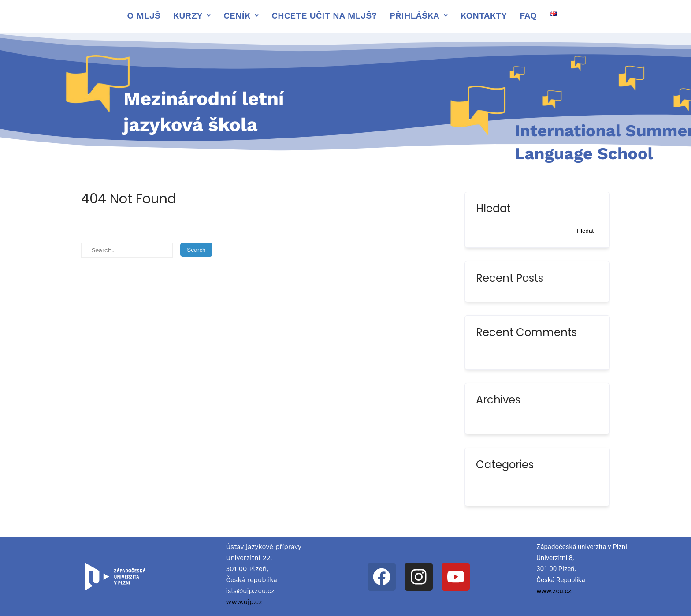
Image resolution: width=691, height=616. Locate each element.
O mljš (144, 15)
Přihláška (419, 15)
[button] (192, 15)
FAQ (528, 15)
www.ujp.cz (244, 602)
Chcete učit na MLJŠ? (324, 15)
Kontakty (484, 15)
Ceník (241, 15)
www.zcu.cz (554, 591)
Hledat (493, 209)
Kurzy (192, 15)
